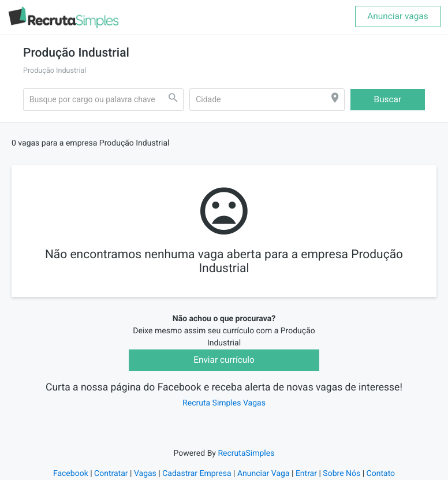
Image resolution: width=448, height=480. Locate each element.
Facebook (71, 474)
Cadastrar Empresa (197, 474)
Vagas (145, 474)
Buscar (388, 99)
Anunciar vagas (397, 16)
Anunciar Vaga (264, 474)
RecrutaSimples (246, 453)
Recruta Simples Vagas (224, 403)
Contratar (111, 474)
